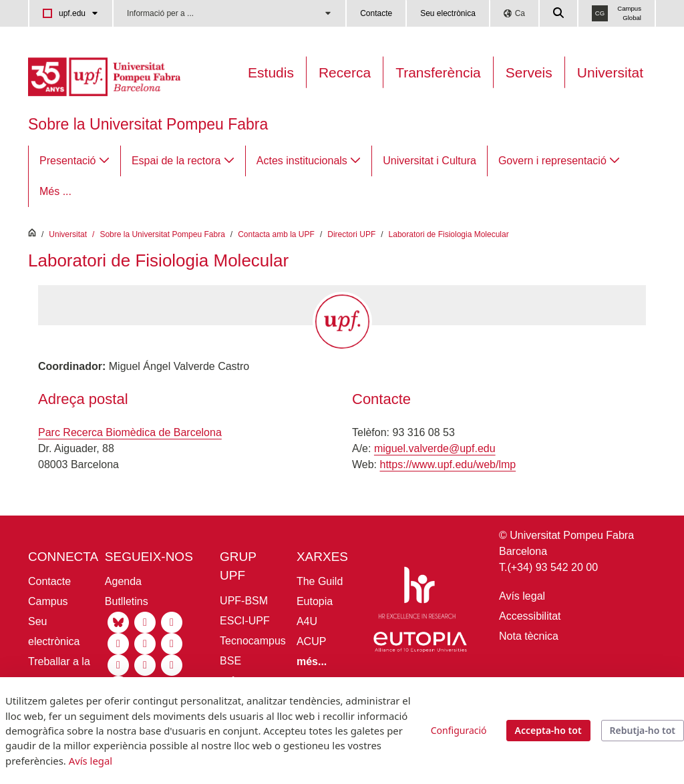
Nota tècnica (529, 636)
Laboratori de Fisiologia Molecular (449, 234)
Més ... (55, 191)
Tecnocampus (253, 641)
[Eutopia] (420, 645)
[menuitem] (74, 161)
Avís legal (522, 596)
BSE (230, 661)
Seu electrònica (448, 13)
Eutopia (315, 601)
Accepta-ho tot (548, 730)
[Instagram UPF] (145, 621)
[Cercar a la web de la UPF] (559, 13)
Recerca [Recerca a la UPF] (345, 72)
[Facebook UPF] (172, 643)
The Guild (320, 581)
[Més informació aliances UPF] (312, 661)
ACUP (311, 641)
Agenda (123, 581)
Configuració (459, 730)
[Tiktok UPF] (145, 643)
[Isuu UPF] (172, 664)
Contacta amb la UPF (276, 234)
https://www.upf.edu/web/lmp (448, 464)
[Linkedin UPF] (172, 621)
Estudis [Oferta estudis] (271, 72)
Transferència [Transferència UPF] (438, 72)
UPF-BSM (244, 601)
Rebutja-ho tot (643, 730)
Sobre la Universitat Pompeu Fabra (148, 124)
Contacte (376, 13)
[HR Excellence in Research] (417, 595)
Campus (48, 601)
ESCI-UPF (245, 621)
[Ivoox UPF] (145, 664)
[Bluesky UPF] (118, 621)
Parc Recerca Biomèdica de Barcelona (130, 432)
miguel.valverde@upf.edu (435, 448)
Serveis (529, 72)
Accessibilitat (530, 616)
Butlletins (127, 601)
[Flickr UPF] (118, 664)
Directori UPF (351, 234)
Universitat (610, 72)
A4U (307, 621)
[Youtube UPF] (118, 643)
